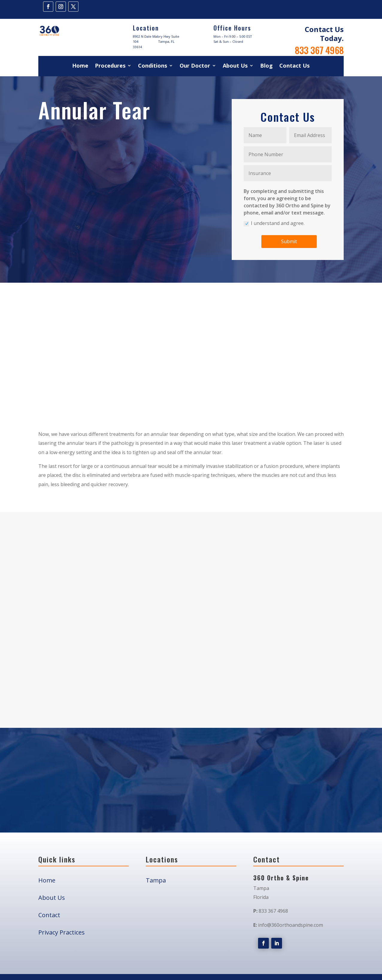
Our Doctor (195, 66)
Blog (266, 66)
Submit (289, 241)
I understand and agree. (274, 223)
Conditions (153, 66)
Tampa (156, 970)
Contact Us (294, 66)
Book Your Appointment (191, 804)
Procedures (110, 66)
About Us (235, 66)
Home (80, 66)
